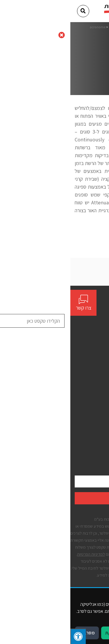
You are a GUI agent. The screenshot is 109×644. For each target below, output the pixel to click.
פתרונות (98, 379)
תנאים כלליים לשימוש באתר (81, 419)
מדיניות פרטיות (92, 440)
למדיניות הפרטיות (21, 554)
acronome (27, 27)
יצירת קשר (96, 389)
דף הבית (81, 27)
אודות (100, 368)
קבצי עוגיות (95, 450)
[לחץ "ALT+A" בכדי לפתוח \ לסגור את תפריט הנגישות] (8, 636)
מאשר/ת (43, 633)
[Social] (102, 342)
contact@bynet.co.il (83, 331)
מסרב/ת (17, 633)
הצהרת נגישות (93, 430)
